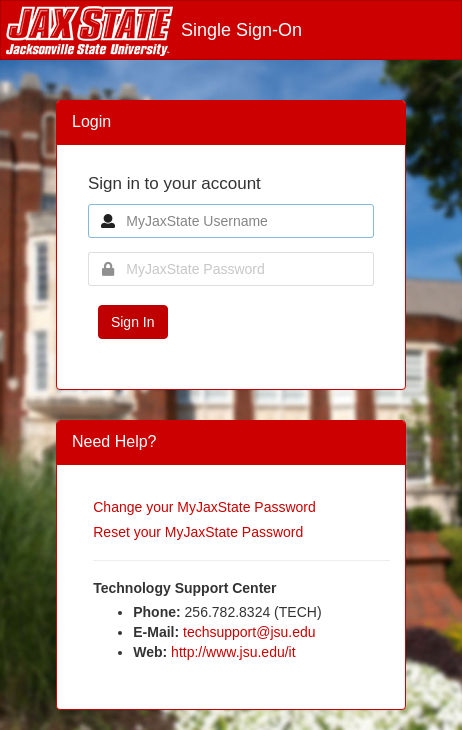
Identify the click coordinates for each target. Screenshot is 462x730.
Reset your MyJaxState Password (198, 532)
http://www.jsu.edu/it (233, 652)
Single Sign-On (154, 30)
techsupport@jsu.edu (249, 632)
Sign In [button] (133, 322)
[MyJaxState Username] (231, 221)
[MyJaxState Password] (231, 269)
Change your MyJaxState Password (204, 507)
